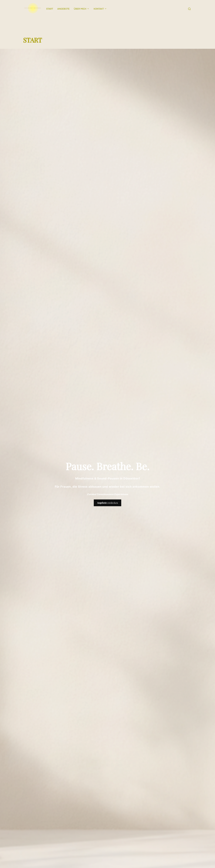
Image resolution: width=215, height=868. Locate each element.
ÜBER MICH (82, 9)
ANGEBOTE (63, 9)
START (50, 9)
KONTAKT (100, 9)
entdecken (108, 508)
